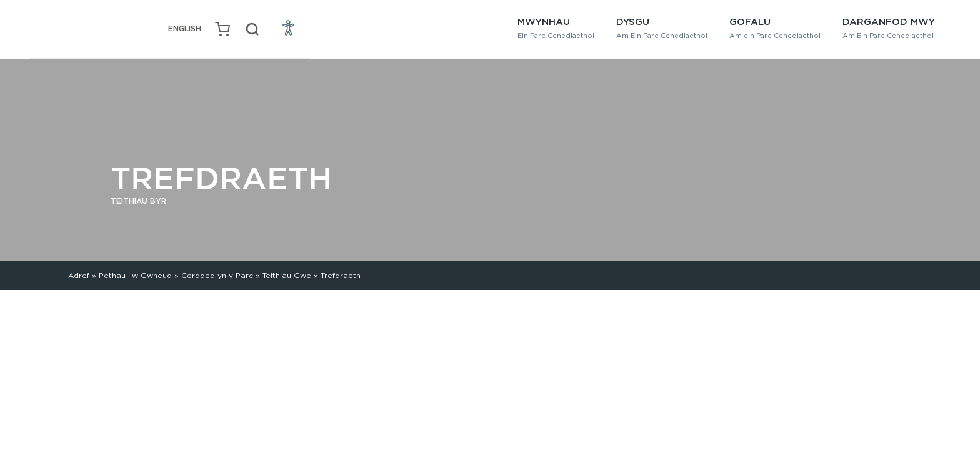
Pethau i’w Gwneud (135, 275)
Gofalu (775, 28)
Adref (79, 275)
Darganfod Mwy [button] (889, 28)
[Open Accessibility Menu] (289, 27)
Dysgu (662, 28)
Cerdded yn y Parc (217, 275)
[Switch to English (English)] (185, 29)
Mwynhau (556, 28)
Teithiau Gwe (287, 275)
